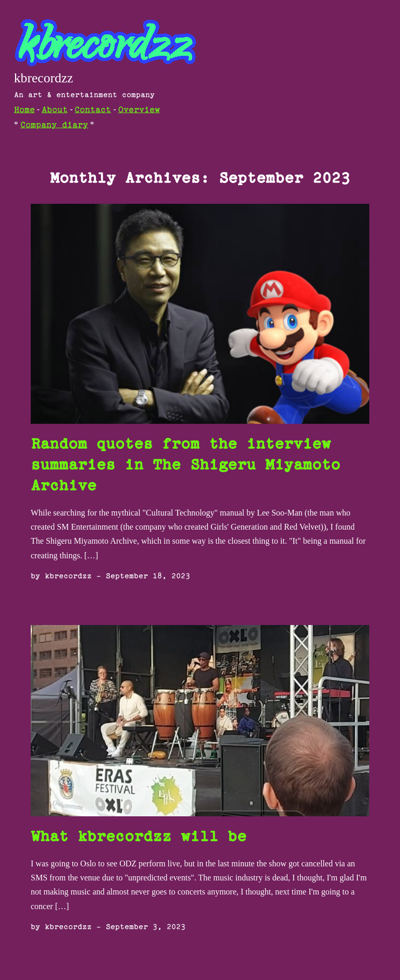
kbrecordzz (44, 78)
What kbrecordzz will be (139, 837)
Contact (93, 110)
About (55, 110)
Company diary (54, 125)
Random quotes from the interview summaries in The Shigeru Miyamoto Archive (185, 466)
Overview (139, 110)
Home (24, 110)
